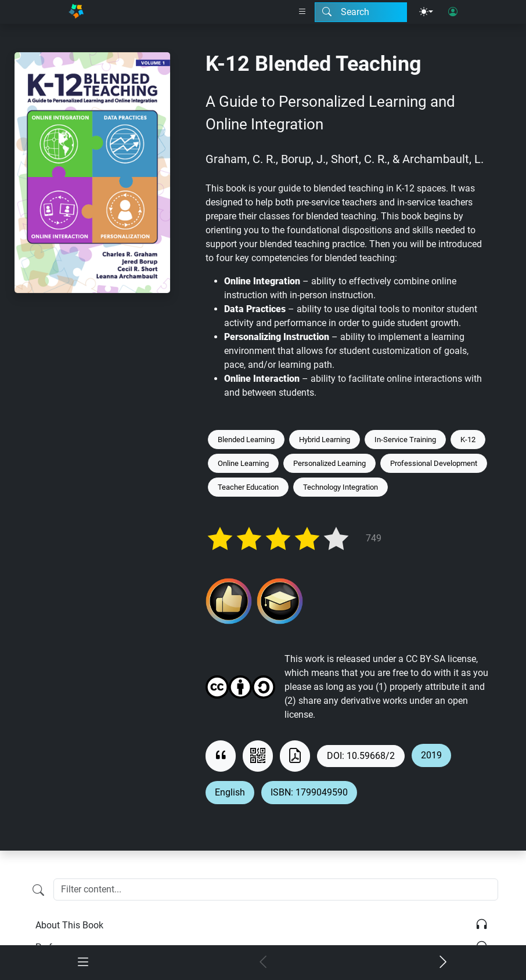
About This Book (69, 925)
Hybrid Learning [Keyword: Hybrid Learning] (325, 440)
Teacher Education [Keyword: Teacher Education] (248, 487)
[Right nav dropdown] (302, 12)
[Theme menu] (426, 12)
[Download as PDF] (295, 756)
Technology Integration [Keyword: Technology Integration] (341, 487)
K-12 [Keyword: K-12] (468, 440)
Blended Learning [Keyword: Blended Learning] (246, 440)
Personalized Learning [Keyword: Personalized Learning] (329, 463)
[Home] (76, 12)
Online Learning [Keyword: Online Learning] (243, 463)
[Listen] (482, 925)
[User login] (453, 12)
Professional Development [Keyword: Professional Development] (434, 463)
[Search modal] (361, 12)
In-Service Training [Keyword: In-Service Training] (405, 440)
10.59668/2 (371, 756)
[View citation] (221, 756)
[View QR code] (258, 756)
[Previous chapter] (263, 963)
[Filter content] (38, 891)
